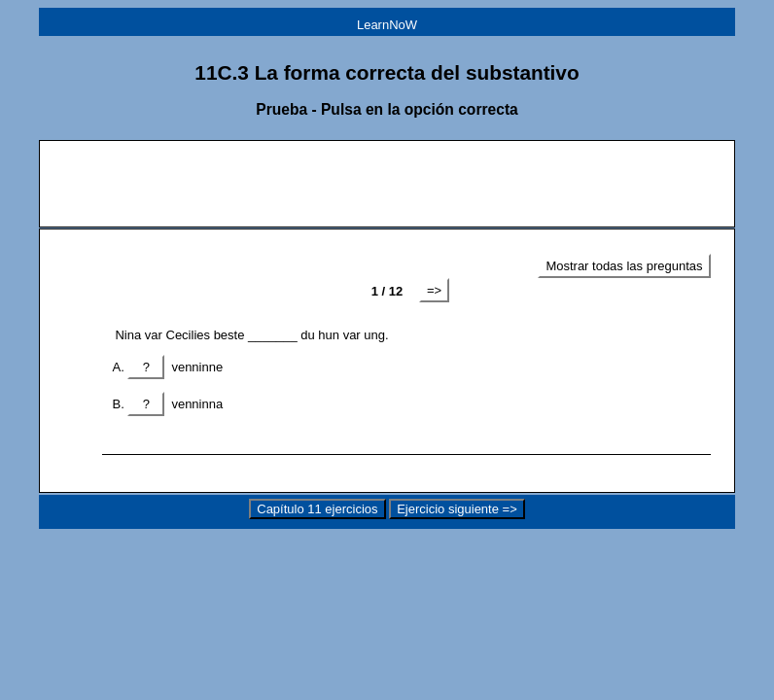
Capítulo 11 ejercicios (317, 509)
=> (434, 290)
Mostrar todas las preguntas (624, 266)
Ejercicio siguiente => (457, 509)
